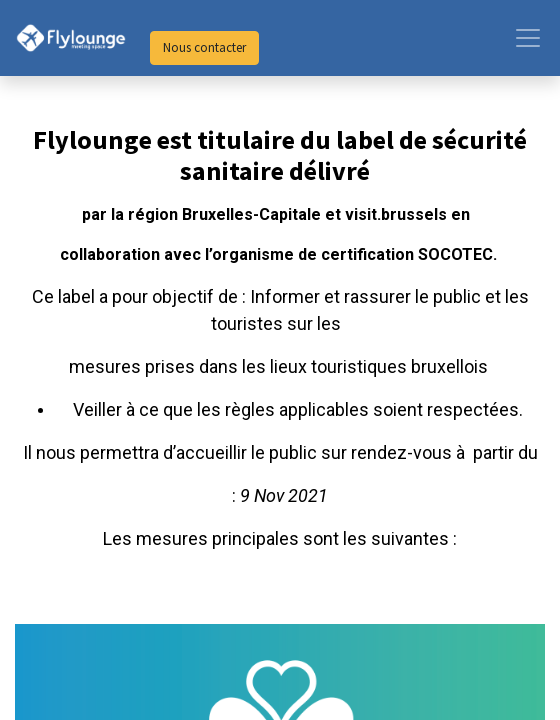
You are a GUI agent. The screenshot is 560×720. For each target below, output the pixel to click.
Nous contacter (204, 47)
